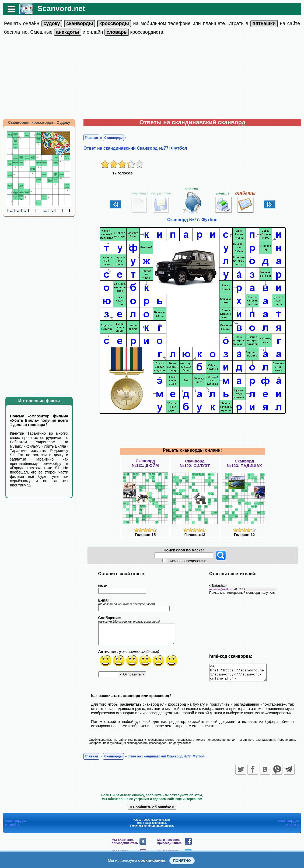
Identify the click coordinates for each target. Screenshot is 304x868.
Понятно (182, 861)
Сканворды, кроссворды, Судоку (39, 122)
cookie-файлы (152, 860)
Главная (91, 138)
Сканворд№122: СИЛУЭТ (195, 463)
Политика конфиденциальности (152, 829)
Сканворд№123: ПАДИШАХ (244, 463)
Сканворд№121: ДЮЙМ (145, 463)
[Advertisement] (152, 78)
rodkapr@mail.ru (220, 589)
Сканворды (113, 138)
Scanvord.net (61, 8)
